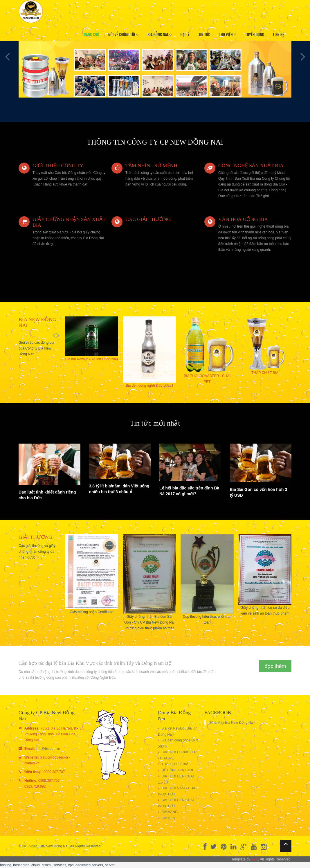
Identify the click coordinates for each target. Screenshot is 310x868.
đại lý (185, 35)
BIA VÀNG (170, 812)
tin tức (204, 35)
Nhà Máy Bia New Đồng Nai (232, 723)
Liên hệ (279, 35)
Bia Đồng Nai (159, 35)
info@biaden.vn (48, 749)
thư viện (228, 35)
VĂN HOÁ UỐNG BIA (243, 219)
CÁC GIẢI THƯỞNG (148, 219)
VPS (255, 859)
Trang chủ (91, 35)
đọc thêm (275, 666)
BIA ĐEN (168, 818)
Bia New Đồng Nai (54, 846)
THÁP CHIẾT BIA (175, 764)
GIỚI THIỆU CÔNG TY (58, 165)
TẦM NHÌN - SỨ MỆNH (151, 165)
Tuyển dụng (255, 35)
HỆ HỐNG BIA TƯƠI (177, 770)
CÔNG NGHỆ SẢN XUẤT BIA (251, 165)
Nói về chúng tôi (124, 35)
